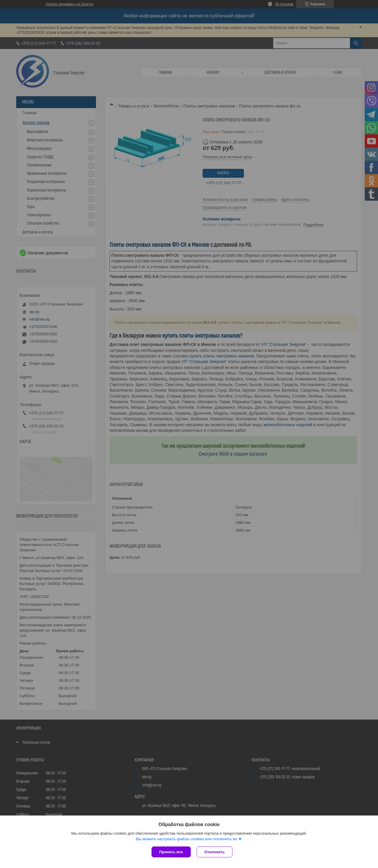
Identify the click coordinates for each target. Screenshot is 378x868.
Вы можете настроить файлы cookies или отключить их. (187, 839)
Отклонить (215, 852)
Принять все (171, 852)
